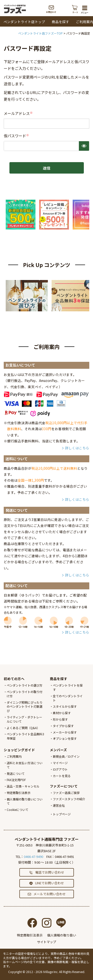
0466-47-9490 (33, 857)
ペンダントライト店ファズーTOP (40, 33)
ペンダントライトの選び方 (25, 685)
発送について (16, 773)
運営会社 (59, 805)
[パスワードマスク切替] (84, 146)
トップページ (62, 814)
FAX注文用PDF (16, 780)
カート (75, 9)
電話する (64, 9)
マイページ (60, 763)
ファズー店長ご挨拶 (66, 793)
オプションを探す (65, 738)
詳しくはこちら (77, 448)
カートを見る (62, 776)
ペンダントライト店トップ (24, 22)
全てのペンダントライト (68, 698)
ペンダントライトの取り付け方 (25, 694)
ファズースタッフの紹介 (69, 799)
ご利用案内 (14, 756)
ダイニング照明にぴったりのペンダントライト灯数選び (25, 707)
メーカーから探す (65, 732)
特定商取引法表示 (19, 793)
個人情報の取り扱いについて (25, 801)
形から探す (60, 719)
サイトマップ (47, 942)
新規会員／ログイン (66, 756)
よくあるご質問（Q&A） (23, 728)
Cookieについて (17, 810)
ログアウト (60, 769)
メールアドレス (19, 113)
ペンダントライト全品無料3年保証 (25, 736)
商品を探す (61, 22)
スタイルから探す (65, 706)
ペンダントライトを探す (68, 687)
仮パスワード (17, 136)
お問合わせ (51, 9)
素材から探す (62, 713)
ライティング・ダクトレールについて (24, 719)
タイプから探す (63, 726)
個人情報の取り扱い (62, 935)
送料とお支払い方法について (25, 765)
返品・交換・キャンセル (23, 786)
